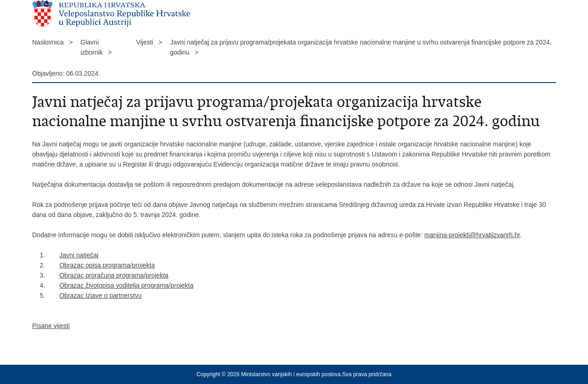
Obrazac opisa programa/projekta (107, 265)
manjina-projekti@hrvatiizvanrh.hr (472, 235)
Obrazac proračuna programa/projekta (114, 275)
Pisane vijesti (51, 326)
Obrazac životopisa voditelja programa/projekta (126, 285)
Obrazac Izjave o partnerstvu (100, 295)
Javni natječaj (79, 255)
